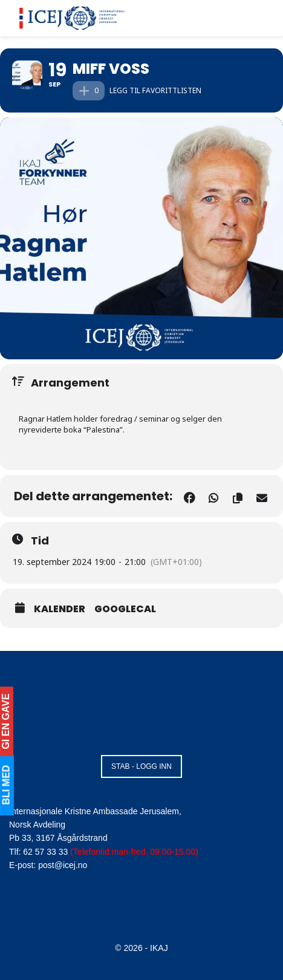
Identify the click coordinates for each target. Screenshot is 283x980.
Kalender (60, 609)
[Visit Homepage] (72, 18)
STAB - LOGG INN (141, 766)
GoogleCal (125, 609)
